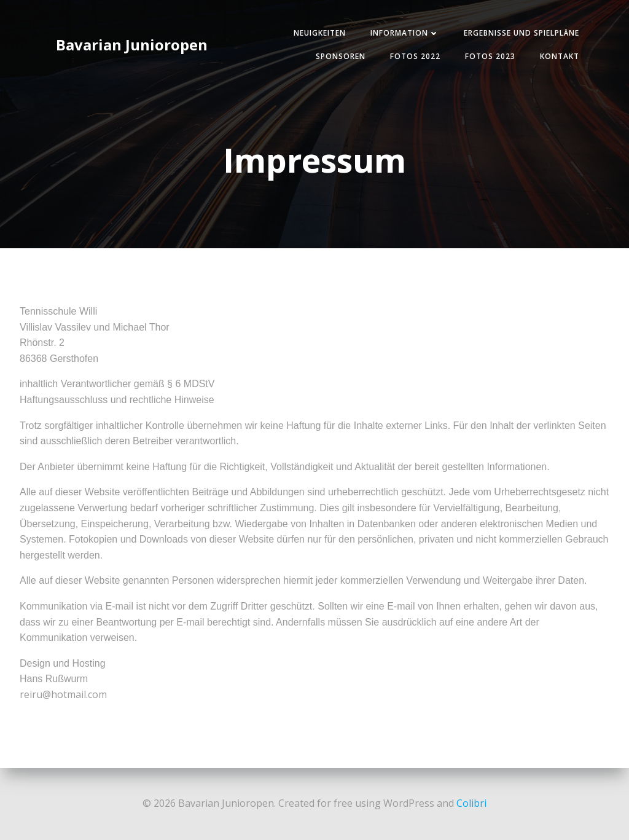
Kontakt (560, 56)
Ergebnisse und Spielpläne (522, 33)
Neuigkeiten (320, 33)
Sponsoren (341, 56)
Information (405, 33)
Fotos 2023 (490, 56)
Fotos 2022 (415, 56)
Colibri (471, 803)
